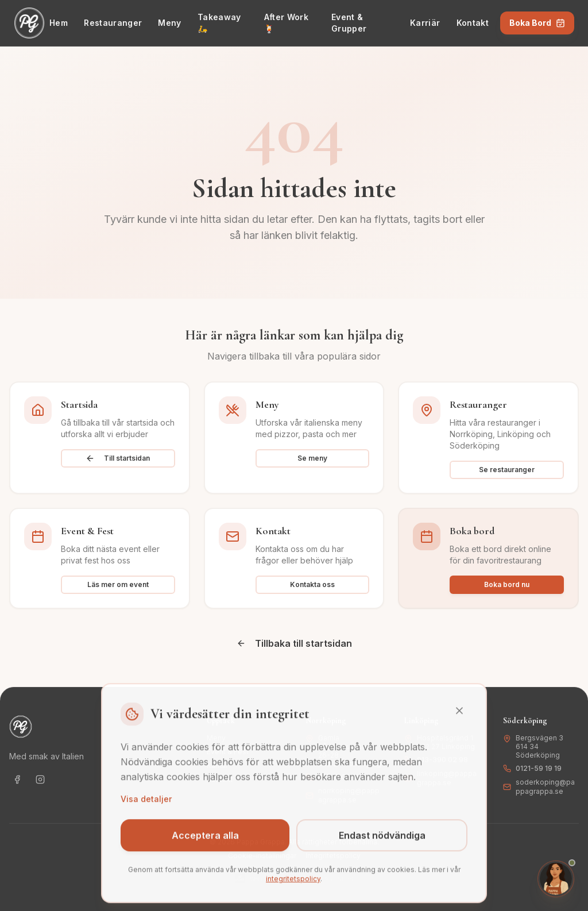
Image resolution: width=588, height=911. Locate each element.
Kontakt (473, 23)
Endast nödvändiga (382, 845)
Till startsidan (118, 458)
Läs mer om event (118, 584)
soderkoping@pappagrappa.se (545, 787)
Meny (169, 23)
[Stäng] (459, 720)
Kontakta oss (312, 584)
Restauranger (113, 23)
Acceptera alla (205, 845)
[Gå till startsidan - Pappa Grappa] (29, 23)
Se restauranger (507, 470)
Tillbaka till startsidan (294, 643)
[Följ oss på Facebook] (17, 779)
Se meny (312, 458)
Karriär (425, 23)
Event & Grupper (349, 23)
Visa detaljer (146, 808)
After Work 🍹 (287, 23)
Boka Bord (537, 23)
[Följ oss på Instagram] (40, 779)
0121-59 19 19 (539, 768)
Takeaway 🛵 (219, 23)
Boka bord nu (507, 584)
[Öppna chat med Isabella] (556, 879)
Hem (59, 23)
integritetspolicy (293, 888)
